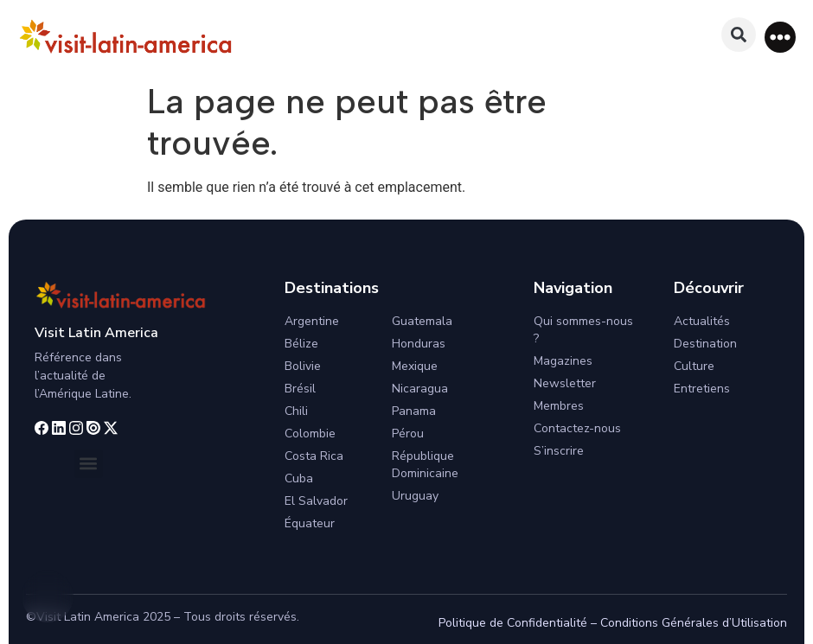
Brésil (300, 389)
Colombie (310, 434)
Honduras (419, 344)
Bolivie (303, 366)
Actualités (702, 321)
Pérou (408, 434)
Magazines (563, 361)
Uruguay (415, 496)
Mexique (415, 366)
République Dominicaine (425, 465)
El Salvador (316, 501)
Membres (559, 406)
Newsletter (565, 383)
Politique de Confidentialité (513, 623)
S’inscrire (559, 451)
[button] (780, 37)
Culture (694, 366)
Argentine (312, 321)
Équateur (310, 523)
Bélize (301, 344)
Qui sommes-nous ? (583, 330)
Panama (414, 411)
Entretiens (702, 389)
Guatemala (422, 321)
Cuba (299, 478)
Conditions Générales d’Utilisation (694, 623)
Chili (296, 411)
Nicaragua (420, 389)
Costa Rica (314, 456)
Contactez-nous (577, 428)
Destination (705, 344)
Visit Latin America (96, 333)
